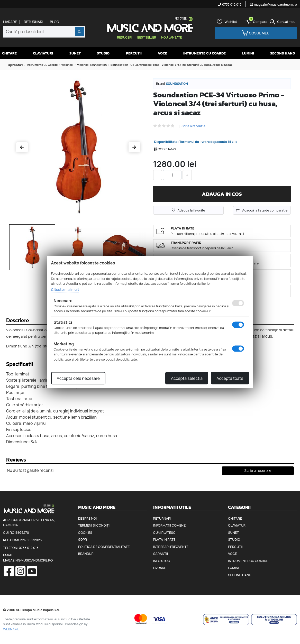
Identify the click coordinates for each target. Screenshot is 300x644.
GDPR (83, 539)
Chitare (9, 53)
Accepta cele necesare (78, 378)
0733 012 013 (230, 4)
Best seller (147, 37)
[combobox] (44, 32)
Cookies (85, 532)
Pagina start (15, 65)
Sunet (75, 53)
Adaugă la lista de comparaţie (265, 210)
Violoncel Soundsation (92, 65)
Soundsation (177, 84)
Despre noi (87, 518)
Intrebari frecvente (171, 547)
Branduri (86, 554)
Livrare (10, 22)
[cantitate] (172, 175)
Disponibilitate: (167, 142)
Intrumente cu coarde (204, 53)
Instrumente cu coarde (42, 65)
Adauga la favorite (188, 210)
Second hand (283, 53)
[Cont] (282, 22)
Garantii (161, 554)
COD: (162, 149)
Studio (103, 53)
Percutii (134, 53)
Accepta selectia (187, 378)
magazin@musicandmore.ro (273, 4)
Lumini (248, 53)
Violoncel (67, 65)
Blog (54, 22)
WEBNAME (11, 629)
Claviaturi (43, 53)
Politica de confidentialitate (104, 547)
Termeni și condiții (94, 525)
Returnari (33, 22)
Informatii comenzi (170, 525)
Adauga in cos (222, 194)
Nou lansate (171, 37)
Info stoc (162, 561)
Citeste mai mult (65, 289)
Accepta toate (230, 378)
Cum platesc (164, 532)
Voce (162, 53)
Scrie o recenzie (193, 126)
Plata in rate (164, 539)
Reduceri (125, 37)
